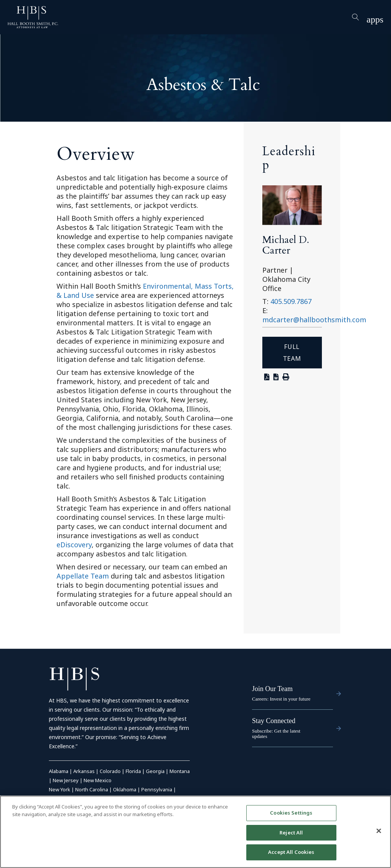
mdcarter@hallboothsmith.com (314, 320)
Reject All (291, 833)
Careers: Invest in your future (281, 699)
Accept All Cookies (291, 852)
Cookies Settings (291, 813)
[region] (195, 832)
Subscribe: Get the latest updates (276, 734)
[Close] (379, 831)
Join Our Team (272, 689)
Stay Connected (274, 721)
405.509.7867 (291, 301)
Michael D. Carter (286, 245)
